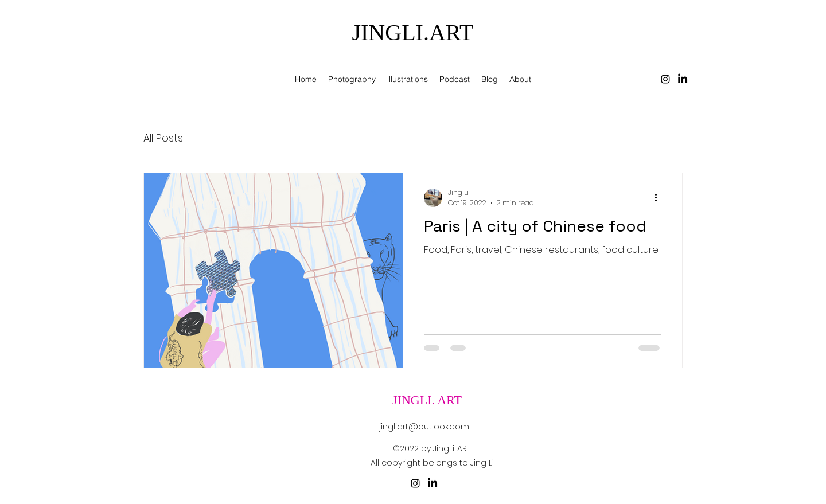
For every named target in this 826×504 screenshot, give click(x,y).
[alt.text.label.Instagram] (665, 79)
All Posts (163, 138)
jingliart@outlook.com (424, 426)
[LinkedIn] (683, 79)
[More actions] (660, 198)
